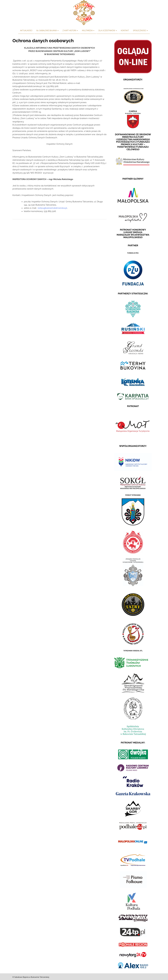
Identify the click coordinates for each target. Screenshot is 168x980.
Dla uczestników (108, 31)
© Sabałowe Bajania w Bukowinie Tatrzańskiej (31, 977)
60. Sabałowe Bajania (47, 31)
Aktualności (26, 31)
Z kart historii (70, 31)
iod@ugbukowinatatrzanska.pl (52, 208)
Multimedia (88, 31)
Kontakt (125, 31)
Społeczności (140, 31)
